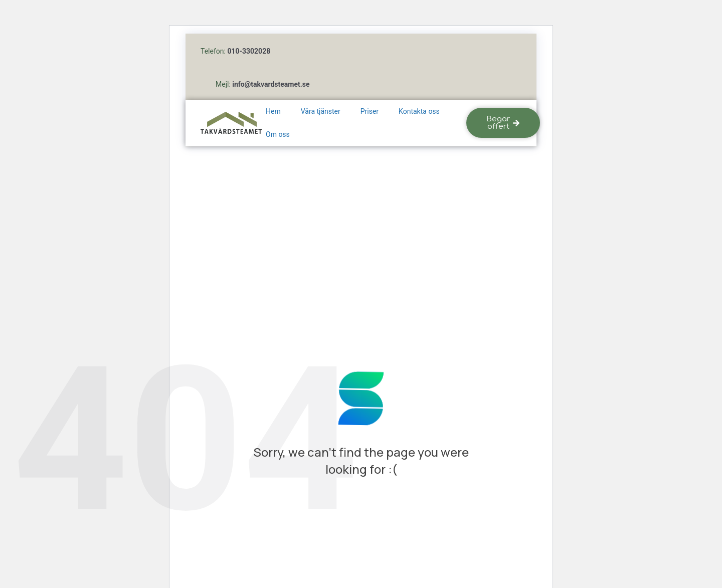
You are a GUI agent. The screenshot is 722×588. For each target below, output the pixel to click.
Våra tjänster (321, 111)
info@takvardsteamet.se (271, 84)
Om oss (278, 134)
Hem (273, 111)
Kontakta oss (419, 111)
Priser (370, 111)
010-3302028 (249, 51)
